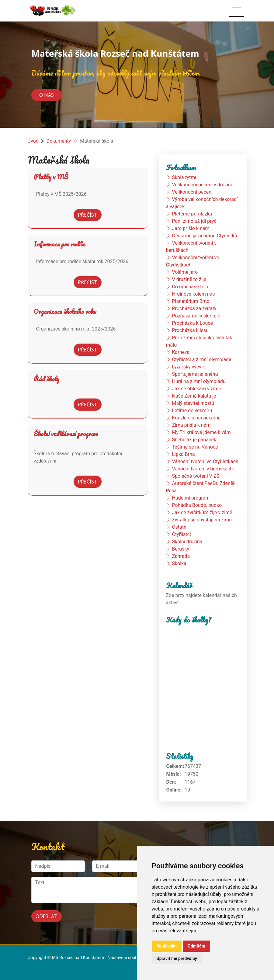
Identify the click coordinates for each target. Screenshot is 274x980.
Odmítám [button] (196, 946)
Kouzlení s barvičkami (195, 418)
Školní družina (187, 542)
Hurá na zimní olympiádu (199, 381)
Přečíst (88, 215)
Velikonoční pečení (192, 192)
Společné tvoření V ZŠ (195, 476)
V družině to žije (189, 279)
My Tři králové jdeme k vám (201, 432)
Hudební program (191, 498)
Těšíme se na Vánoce (195, 447)
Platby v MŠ (51, 177)
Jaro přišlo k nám (191, 228)
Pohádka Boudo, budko (197, 505)
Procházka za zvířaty (194, 309)
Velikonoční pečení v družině (203, 185)
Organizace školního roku (65, 311)
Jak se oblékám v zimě (196, 389)
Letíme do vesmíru (192, 410)
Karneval (181, 352)
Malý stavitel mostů (193, 403)
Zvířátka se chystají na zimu (202, 520)
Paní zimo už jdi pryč (194, 221)
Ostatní (180, 527)
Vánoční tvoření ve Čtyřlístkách (205, 461)
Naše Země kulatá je (194, 396)
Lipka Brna (183, 454)
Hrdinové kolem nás (193, 294)
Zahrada (181, 556)
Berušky (180, 549)
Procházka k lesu (190, 330)
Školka (179, 563)
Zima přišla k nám (191, 425)
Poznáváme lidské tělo (196, 316)
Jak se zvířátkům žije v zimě (202, 512)
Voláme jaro (185, 272)
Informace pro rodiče (59, 244)
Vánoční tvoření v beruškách (202, 469)
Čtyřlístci (181, 534)
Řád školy (47, 379)
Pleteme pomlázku (192, 214)
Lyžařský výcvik (188, 367)
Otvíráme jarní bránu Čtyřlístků (204, 236)
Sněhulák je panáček (194, 440)
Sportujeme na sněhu (195, 374)
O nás (47, 95)
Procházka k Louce (192, 323)
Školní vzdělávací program (66, 434)
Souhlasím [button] (167, 946)
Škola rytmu (185, 177)
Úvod (33, 141)
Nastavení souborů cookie (133, 957)
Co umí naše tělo (190, 287)
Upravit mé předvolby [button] (177, 958)
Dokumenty (59, 141)
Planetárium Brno (191, 301)
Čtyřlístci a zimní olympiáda (201, 359)
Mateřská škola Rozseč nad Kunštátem (115, 53)
